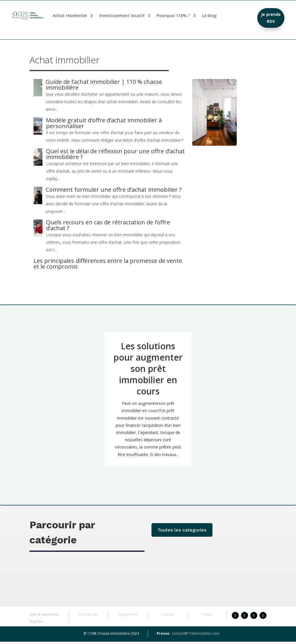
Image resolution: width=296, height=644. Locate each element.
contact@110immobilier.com (196, 636)
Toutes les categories (182, 532)
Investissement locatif (122, 15)
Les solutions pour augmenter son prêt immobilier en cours (148, 371)
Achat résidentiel (70, 15)
